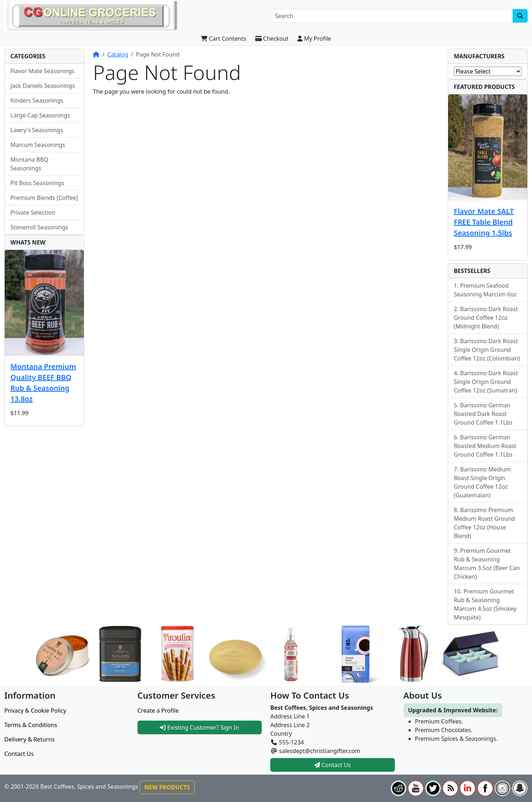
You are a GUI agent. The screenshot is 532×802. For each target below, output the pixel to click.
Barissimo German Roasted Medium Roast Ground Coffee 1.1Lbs (485, 446)
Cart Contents (224, 39)
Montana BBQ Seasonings (29, 164)
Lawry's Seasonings (37, 130)
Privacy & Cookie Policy (35, 711)
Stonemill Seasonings (39, 227)
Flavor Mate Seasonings (42, 71)
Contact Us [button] (333, 765)
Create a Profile (158, 711)
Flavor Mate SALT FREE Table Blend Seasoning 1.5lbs (484, 222)
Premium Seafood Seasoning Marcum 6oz (485, 290)
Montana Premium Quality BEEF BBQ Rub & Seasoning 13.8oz (43, 383)
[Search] (392, 16)
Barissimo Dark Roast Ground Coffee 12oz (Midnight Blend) (486, 318)
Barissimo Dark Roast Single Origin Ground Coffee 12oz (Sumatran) (486, 382)
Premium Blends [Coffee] (44, 198)
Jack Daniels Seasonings (43, 86)
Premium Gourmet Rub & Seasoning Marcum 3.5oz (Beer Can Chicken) (487, 564)
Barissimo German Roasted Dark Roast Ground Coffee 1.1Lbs (483, 414)
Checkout (272, 39)
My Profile (314, 39)
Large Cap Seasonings (40, 115)
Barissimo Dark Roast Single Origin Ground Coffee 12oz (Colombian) (487, 350)
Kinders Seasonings (37, 100)
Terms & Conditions (31, 725)
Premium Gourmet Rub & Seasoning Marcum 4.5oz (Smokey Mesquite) (485, 604)
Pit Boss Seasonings (37, 183)
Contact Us (19, 754)
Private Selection (33, 212)
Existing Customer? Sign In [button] (199, 727)
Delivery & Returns (30, 739)
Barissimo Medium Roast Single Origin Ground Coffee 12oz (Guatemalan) (482, 482)
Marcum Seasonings (38, 145)
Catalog (118, 54)
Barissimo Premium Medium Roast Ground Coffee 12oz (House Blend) (484, 523)
